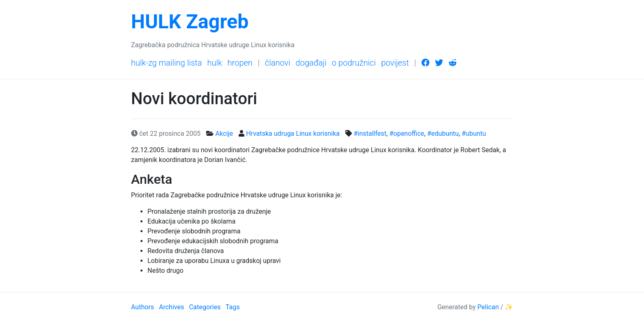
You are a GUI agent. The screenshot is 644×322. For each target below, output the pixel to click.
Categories (205, 307)
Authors (143, 307)
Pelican (488, 307)
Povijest (395, 63)
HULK (215, 63)
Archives (171, 307)
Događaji (311, 63)
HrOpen (240, 63)
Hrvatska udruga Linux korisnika (293, 134)
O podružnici (354, 63)
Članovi (278, 63)
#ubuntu (474, 134)
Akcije (224, 134)
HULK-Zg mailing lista (167, 63)
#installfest (370, 134)
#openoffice (407, 134)
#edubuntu (443, 134)
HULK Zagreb (190, 22)
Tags (233, 307)
